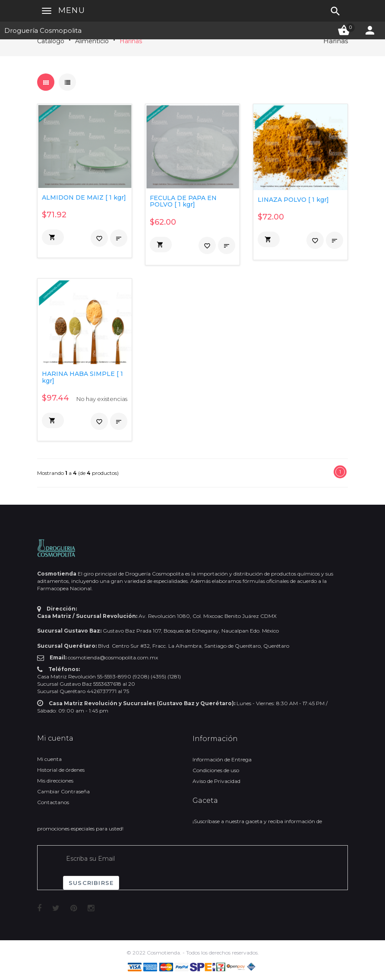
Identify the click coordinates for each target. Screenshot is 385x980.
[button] (53, 237)
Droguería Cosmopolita (43, 30)
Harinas (131, 41)
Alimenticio (92, 41)
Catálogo (51, 41)
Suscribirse (91, 883)
